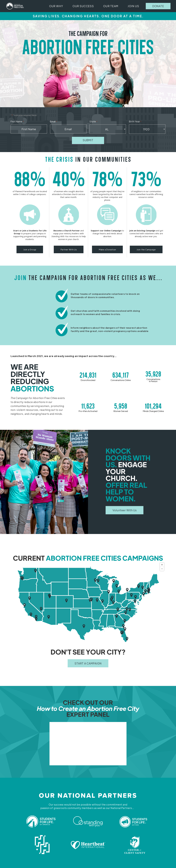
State (94, 122)
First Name (17, 122)
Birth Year (135, 122)
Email (54, 122)
